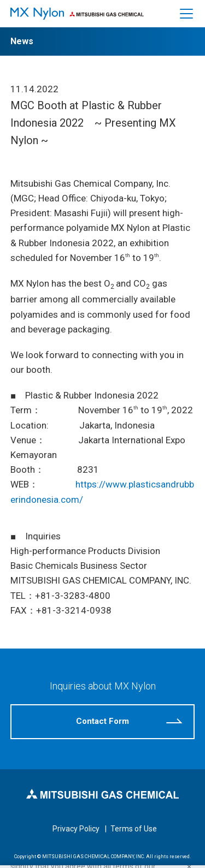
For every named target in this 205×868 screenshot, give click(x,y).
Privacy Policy (76, 829)
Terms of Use (134, 829)
